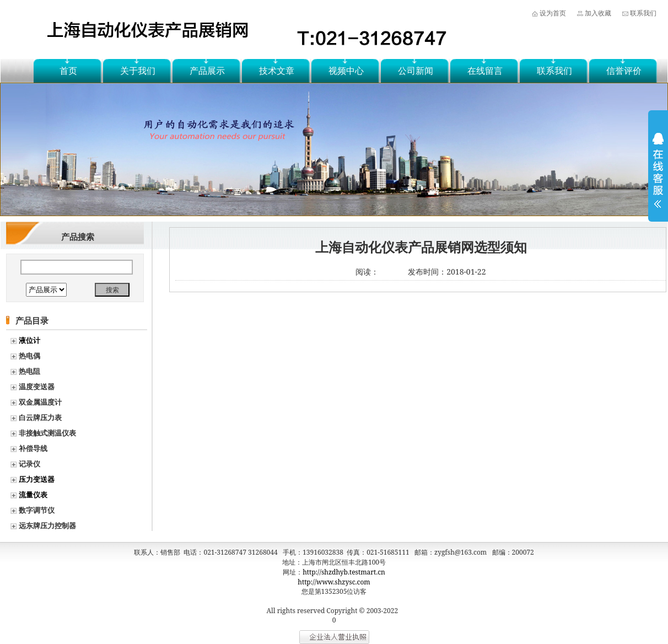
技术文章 (277, 71)
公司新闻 (416, 71)
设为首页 (553, 13)
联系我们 (643, 13)
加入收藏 (598, 13)
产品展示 (207, 71)
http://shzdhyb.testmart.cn (344, 572)
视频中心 (346, 71)
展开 (658, 178)
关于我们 (138, 71)
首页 (68, 71)
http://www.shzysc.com (334, 582)
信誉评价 (624, 71)
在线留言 (485, 71)
